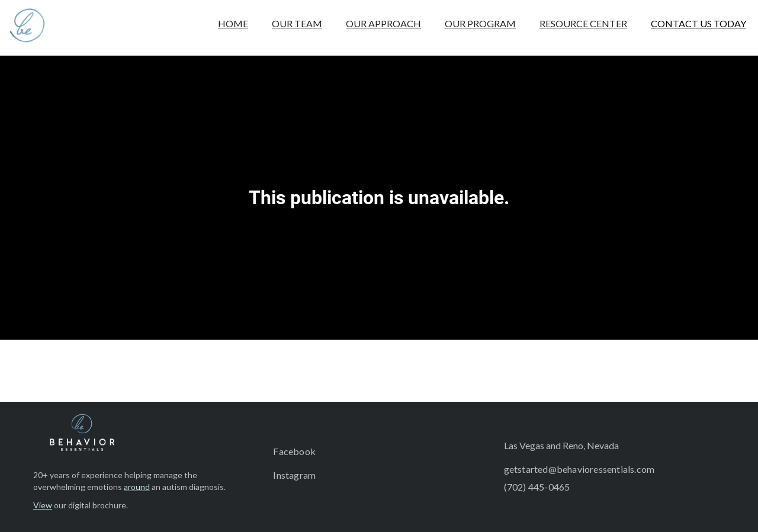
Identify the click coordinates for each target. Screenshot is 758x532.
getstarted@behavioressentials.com (579, 469)
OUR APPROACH (383, 23)
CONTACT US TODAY (698, 23)
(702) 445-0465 (537, 487)
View (43, 505)
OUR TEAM (297, 23)
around (137, 487)
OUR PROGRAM (480, 23)
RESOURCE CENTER (583, 23)
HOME (233, 23)
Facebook (294, 451)
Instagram (294, 475)
